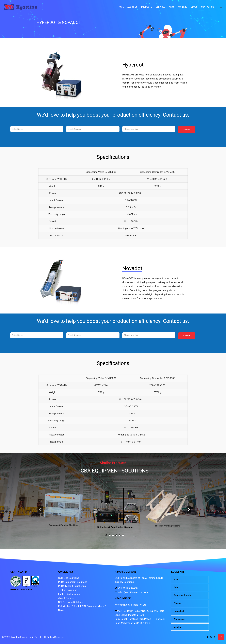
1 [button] (106, 536)
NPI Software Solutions (71, 602)
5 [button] (120, 536)
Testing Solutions (68, 590)
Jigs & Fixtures (66, 598)
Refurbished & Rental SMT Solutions (78, 606)
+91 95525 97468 (127, 588)
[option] (115, 508)
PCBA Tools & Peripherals (72, 586)
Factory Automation (69, 594)
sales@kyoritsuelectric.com (133, 592)
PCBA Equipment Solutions (73, 582)
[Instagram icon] (211, 638)
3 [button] (113, 536)
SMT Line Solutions (69, 578)
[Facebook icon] (214, 638)
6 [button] (123, 536)
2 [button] (110, 536)
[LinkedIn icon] (208, 638)
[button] (41, 510)
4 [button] (116, 536)
